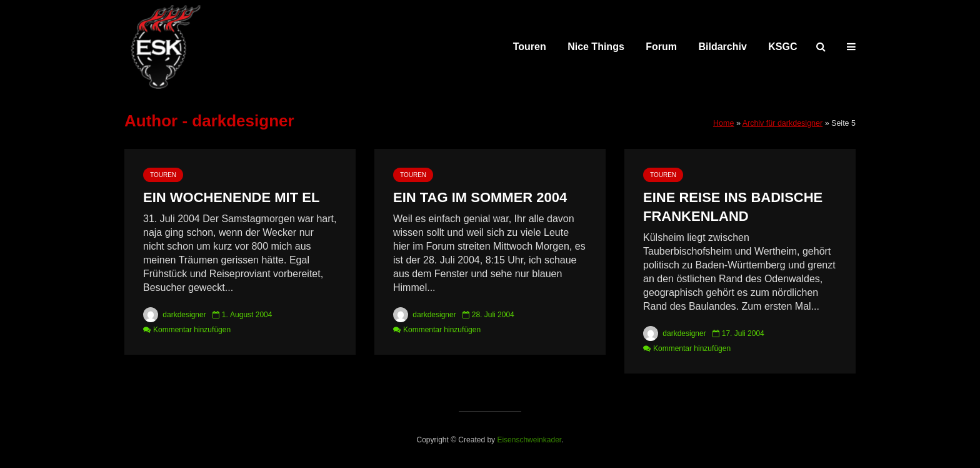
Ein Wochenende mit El (231, 197)
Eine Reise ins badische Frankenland (733, 207)
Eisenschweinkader (529, 440)
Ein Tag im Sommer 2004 (480, 197)
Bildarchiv (723, 47)
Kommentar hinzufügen (192, 330)
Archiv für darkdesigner (783, 123)
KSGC (782, 47)
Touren (530, 47)
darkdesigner (175, 315)
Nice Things (596, 47)
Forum (661, 47)
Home (723, 123)
